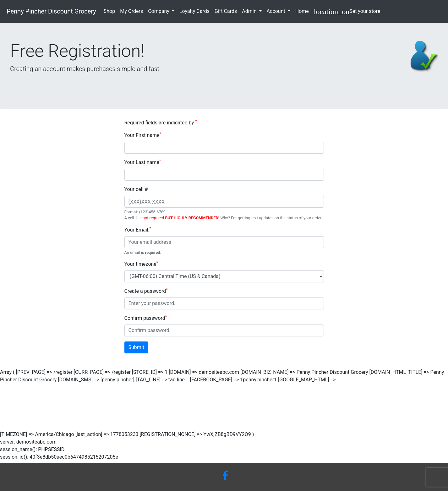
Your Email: (138, 229)
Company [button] (159, 11)
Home (303, 11)
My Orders (133, 11)
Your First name (143, 135)
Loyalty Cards (196, 11)
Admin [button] (250, 11)
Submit (136, 347)
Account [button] (277, 11)
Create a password (146, 291)
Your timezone (141, 264)
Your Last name (143, 162)
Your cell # (136, 189)
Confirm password (146, 318)
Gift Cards (227, 11)
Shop (111, 11)
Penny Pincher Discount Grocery (51, 11)
